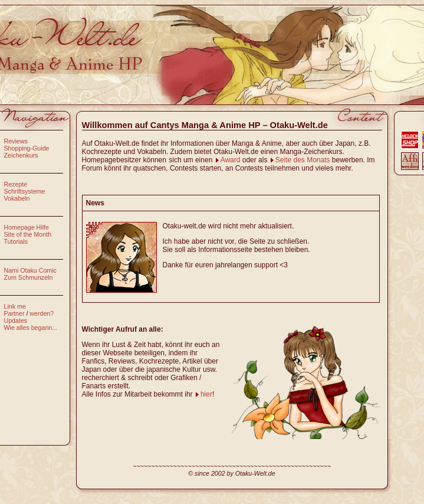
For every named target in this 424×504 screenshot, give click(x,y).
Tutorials (16, 241)
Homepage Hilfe (27, 227)
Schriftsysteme (25, 191)
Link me (15, 306)
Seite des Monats (303, 160)
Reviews (16, 141)
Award (231, 160)
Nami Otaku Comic (30, 270)
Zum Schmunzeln (29, 277)
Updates (16, 320)
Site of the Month (28, 234)
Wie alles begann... (31, 328)
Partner (14, 313)
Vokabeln (17, 198)
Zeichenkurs (21, 155)
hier (206, 394)
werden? (42, 313)
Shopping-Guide (27, 148)
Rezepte (16, 184)
